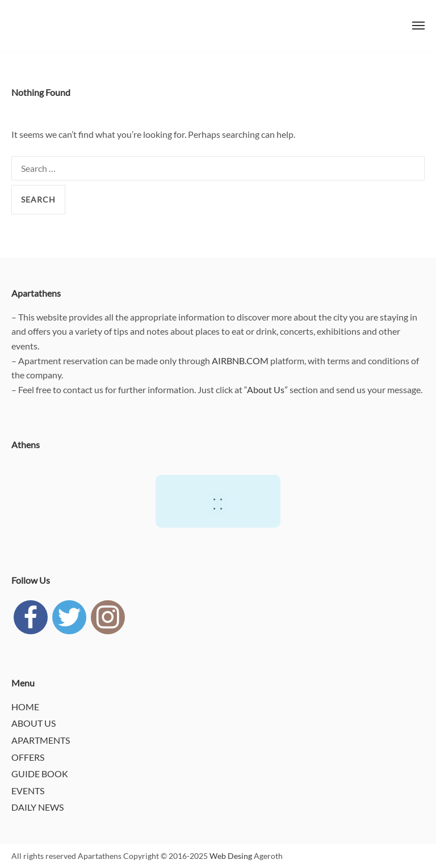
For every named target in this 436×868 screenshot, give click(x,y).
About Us (266, 389)
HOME (25, 707)
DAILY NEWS (37, 807)
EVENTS (28, 791)
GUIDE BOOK (40, 774)
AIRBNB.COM (240, 361)
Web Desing (231, 856)
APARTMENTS (41, 740)
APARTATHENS (34, 26)
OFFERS (28, 757)
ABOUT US (33, 723)
